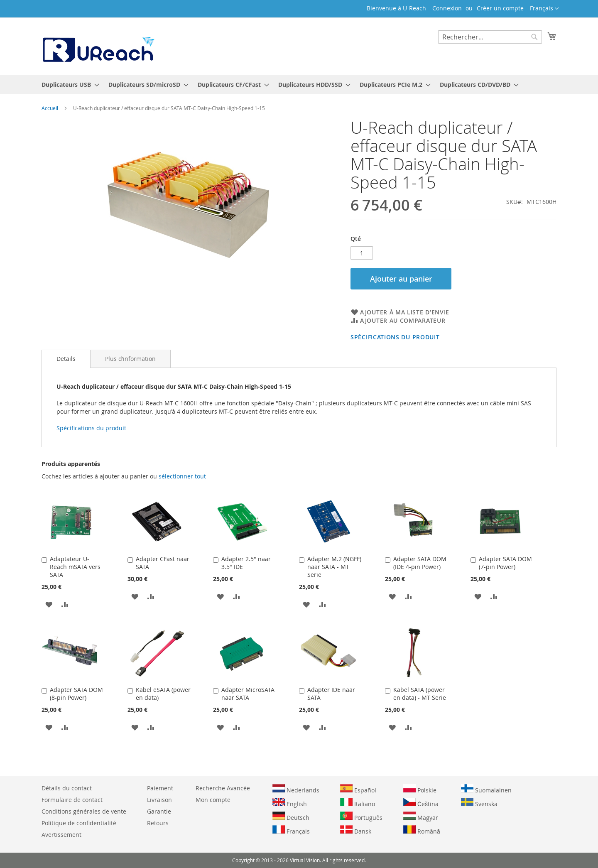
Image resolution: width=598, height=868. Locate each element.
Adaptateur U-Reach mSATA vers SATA (75, 567)
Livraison (159, 800)
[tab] (66, 359)
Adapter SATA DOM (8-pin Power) (76, 694)
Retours (158, 823)
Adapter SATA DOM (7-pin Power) (505, 563)
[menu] (299, 85)
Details (66, 359)
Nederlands (296, 789)
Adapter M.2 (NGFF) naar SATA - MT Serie (334, 567)
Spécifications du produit (395, 337)
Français (291, 830)
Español (358, 789)
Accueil (50, 108)
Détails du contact (67, 788)
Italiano (358, 803)
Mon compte (213, 800)
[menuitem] (68, 85)
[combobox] (490, 37)
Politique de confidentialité (79, 823)
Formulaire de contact (72, 800)
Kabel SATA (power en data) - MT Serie (420, 694)
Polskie (420, 789)
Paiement (160, 788)
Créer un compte (500, 8)
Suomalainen (486, 789)
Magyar (421, 817)
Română (422, 830)
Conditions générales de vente (84, 811)
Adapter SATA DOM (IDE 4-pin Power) (420, 563)
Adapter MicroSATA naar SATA (248, 694)
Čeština (421, 803)
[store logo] (98, 46)
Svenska (479, 803)
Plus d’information (130, 359)
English (290, 803)
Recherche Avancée (223, 788)
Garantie (159, 811)
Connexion (447, 8)
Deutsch (291, 817)
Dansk (356, 830)
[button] (544, 9)
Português (361, 817)
